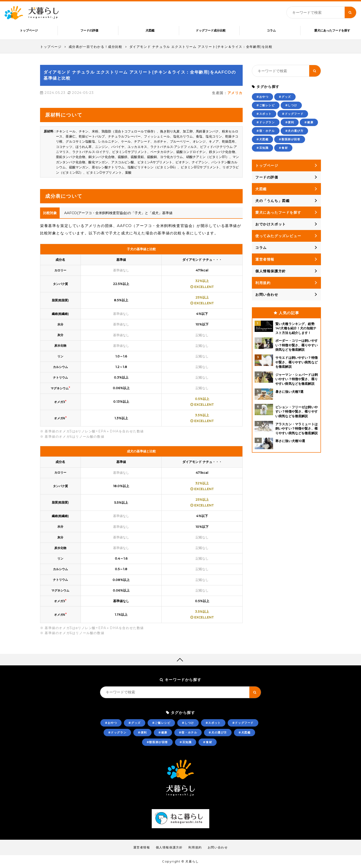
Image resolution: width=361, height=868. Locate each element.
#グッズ (285, 97)
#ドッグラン (266, 122)
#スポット (264, 114)
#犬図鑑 (262, 139)
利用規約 (263, 283)
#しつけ (291, 105)
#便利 (290, 122)
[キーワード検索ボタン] (350, 12)
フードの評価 (89, 30)
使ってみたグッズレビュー (278, 236)
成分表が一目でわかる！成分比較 (96, 47)
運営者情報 (265, 260)
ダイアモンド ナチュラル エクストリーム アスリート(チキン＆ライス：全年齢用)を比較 (201, 47)
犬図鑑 (150, 30)
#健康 (309, 122)
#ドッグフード (293, 114)
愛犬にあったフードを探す (332, 30)
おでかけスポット (271, 224)
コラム (271, 30)
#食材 (283, 148)
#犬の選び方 (294, 131)
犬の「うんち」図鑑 (272, 201)
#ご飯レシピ (266, 105)
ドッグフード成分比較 (211, 30)
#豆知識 (262, 148)
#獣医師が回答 (290, 139)
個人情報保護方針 (271, 271)
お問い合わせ (267, 295)
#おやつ (262, 97)
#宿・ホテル (266, 131)
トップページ (29, 30)
